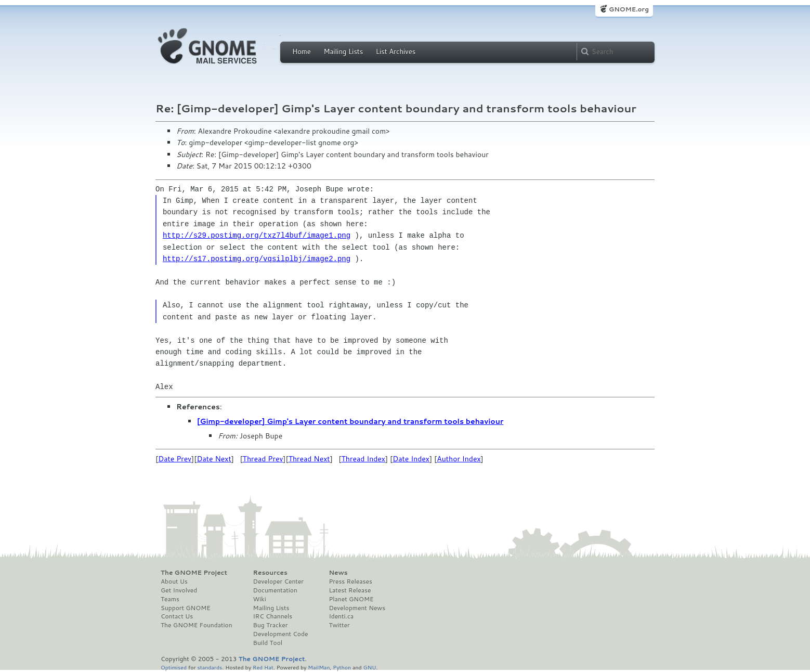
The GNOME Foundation (197, 625)
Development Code (281, 634)
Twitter (339, 625)
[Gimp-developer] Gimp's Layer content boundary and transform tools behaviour (350, 421)
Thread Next (309, 459)
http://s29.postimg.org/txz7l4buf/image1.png (257, 235)
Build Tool (268, 643)
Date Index (411, 459)
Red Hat (263, 667)
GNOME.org (629, 9)
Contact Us (177, 616)
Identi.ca (341, 616)
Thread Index (364, 459)
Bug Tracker (271, 625)
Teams (170, 599)
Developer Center (278, 581)
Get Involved (179, 590)
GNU (370, 667)
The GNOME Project (194, 573)
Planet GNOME (351, 599)
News (338, 573)
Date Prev (175, 459)
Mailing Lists (343, 51)
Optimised (174, 667)
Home (302, 51)
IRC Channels (273, 616)
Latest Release (350, 590)
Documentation (275, 590)
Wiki (260, 599)
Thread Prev (263, 459)
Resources (270, 573)
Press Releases (350, 581)
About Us (174, 581)
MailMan (319, 667)
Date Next (214, 459)
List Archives (396, 51)
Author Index (459, 459)
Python (342, 667)
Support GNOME (186, 608)
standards (210, 667)
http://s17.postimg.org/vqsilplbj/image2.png (257, 259)
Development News (357, 608)
